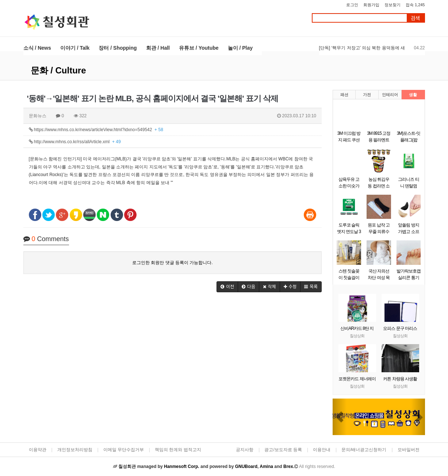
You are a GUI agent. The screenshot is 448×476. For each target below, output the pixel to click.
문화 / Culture (58, 70)
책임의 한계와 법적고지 (178, 450)
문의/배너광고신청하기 (364, 450)
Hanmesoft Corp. (182, 467)
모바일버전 (409, 450)
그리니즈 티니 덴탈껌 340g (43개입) (409, 186)
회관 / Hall (158, 48)
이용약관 (38, 450)
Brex (288, 467)
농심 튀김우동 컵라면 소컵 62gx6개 (379, 186)
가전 (367, 95)
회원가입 (371, 5)
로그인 (352, 5)
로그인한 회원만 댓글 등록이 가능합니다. (173, 263)
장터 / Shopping (118, 48)
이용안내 (322, 450)
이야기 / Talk (75, 48)
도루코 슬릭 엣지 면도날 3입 (349, 232)
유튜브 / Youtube (199, 48)
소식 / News (37, 48)
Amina (266, 467)
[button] (227, 287)
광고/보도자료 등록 (283, 450)
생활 (413, 95)
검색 (416, 18)
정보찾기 (393, 5)
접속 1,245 (415, 5)
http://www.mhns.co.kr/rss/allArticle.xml (75, 142)
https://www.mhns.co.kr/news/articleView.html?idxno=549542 (96, 130)
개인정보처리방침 (75, 450)
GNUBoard (246, 467)
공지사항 (245, 450)
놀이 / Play (240, 48)
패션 (344, 95)
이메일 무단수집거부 (124, 450)
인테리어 (390, 95)
